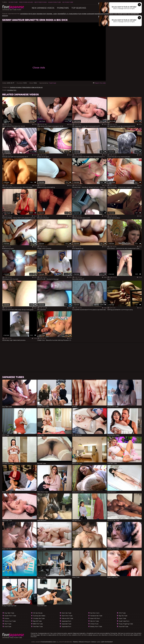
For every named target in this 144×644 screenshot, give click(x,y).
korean (125, 14)
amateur (19, 87)
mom (116, 14)
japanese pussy (52, 14)
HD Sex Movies (38, 613)
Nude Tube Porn (124, 621)
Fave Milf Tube (123, 626)
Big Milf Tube (37, 621)
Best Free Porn (41, 2)
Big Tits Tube (123, 616)
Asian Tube (122, 618)
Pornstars (63, 8)
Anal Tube (8, 626)
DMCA (94, 642)
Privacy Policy (85, 642)
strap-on (40, 87)
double (120, 14)
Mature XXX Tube (67, 618)
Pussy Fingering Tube (126, 624)
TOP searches (79, 8)
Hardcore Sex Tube (96, 616)
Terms (75, 642)
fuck (80, 14)
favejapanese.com (48, 642)
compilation (24, 14)
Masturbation (26, 87)
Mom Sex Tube (66, 613)
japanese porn (66, 621)
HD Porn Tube (68, 2)
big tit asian (32, 14)
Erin (15, 90)
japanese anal (99, 14)
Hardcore (13, 87)
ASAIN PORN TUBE (54, 2)
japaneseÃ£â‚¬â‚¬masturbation (68, 14)
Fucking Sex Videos (39, 616)
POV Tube (122, 613)
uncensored (90, 14)
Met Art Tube (94, 621)
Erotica (7, 618)
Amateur (10, 90)
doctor (112, 14)
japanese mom (41, 14)
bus (129, 14)
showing (5, 16)
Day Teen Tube (9, 613)
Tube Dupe (52, 83)
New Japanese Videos (43, 8)
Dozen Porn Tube (10, 616)
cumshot (106, 14)
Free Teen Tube (38, 626)
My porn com (95, 613)
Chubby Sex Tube (39, 618)
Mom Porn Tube (67, 616)
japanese (133, 14)
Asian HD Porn (95, 618)
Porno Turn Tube (10, 621)
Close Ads (39, 68)
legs (138, 14)
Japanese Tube (66, 624)
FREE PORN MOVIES (26, 2)
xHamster (41, 152)
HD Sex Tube (13, 2)
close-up (34, 87)
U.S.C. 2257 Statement (105, 642)
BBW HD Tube (38, 624)
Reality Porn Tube (96, 626)
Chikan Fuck (94, 624)
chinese (84, 14)
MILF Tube (8, 624)
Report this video (99, 83)
